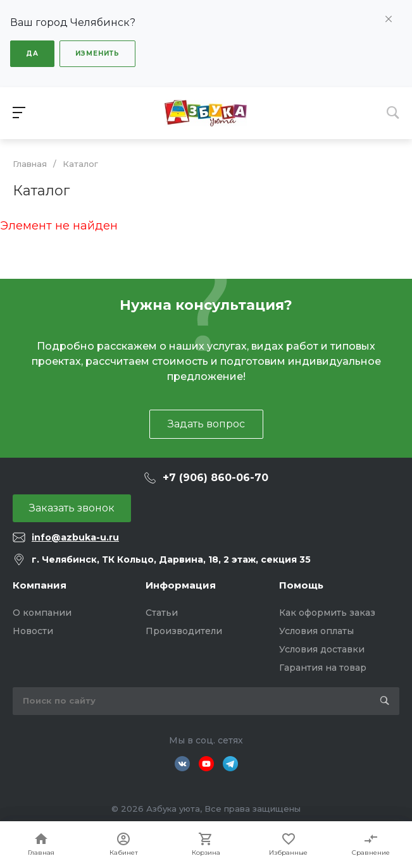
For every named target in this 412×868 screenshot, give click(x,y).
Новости (33, 631)
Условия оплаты (316, 631)
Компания (40, 585)
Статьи (162, 613)
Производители (184, 631)
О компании (42, 613)
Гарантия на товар (323, 668)
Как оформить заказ (327, 613)
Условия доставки (322, 649)
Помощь (301, 585)
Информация (181, 585)
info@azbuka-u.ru (75, 537)
